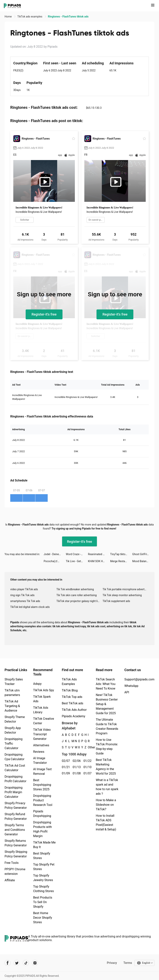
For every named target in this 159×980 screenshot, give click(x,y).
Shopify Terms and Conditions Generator (15, 830)
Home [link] (8, 17)
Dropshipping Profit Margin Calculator (14, 792)
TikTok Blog (70, 690)
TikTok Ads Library (41, 710)
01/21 (65, 767)
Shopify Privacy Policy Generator (16, 805)
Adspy (37, 684)
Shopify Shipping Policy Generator (16, 854)
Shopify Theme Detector (15, 719)
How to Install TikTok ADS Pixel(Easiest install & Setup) (106, 823)
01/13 (76, 767)
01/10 (87, 767)
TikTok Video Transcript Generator (42, 734)
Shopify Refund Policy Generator (16, 816)
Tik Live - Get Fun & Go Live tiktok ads (77, 561)
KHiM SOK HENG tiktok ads (99, 561)
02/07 (65, 761)
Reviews (39, 752)
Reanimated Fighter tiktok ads (99, 554)
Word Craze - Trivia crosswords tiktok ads (77, 554)
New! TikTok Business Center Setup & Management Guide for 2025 (107, 704)
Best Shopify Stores (42, 856)
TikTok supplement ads (116, 601)
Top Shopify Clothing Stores (44, 889)
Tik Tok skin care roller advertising (77, 595)
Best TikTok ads (72, 703)
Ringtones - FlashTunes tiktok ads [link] (68, 17)
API (127, 692)
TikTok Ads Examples (69, 682)
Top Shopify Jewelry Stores (43, 878)
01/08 (76, 773)
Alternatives (41, 745)
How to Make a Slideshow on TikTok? (106, 805)
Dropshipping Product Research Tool (43, 800)
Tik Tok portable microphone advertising (126, 589)
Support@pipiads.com (139, 679)
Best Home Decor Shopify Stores (43, 918)
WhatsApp (131, 686)
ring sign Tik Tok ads (22, 595)
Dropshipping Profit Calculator (15, 779)
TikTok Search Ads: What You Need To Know (106, 684)
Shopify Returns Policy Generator (16, 843)
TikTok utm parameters (12, 693)
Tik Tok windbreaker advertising (75, 589)
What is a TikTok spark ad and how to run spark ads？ (107, 787)
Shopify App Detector (13, 730)
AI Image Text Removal (42, 771)
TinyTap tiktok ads (121, 554)
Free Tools (12, 863)
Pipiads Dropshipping (42, 814)
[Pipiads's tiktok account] (26, 963)
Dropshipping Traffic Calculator (14, 744)
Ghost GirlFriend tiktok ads (143, 554)
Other (88, 747)
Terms (128, 963)
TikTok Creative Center (44, 721)
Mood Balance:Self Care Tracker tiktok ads (143, 561)
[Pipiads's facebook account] (8, 963)
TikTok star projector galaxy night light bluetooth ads (79, 601)
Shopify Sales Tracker (14, 682)
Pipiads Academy (73, 716)
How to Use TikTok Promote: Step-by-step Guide (107, 747)
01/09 (65, 773)
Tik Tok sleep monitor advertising (122, 595)
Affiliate (10, 880)
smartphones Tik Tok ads (25, 601)
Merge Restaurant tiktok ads (121, 561)
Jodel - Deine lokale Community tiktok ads (55, 554)
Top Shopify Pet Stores (44, 867)
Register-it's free (44, 314)
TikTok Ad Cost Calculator (15, 768)
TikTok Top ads (72, 697)
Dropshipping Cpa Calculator (15, 757)
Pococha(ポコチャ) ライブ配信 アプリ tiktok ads (55, 561)
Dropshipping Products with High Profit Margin (43, 829)
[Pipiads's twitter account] (17, 963)
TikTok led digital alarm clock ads (30, 607)
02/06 (76, 761)
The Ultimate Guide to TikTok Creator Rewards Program (107, 726)
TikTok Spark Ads (42, 699)
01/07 (87, 773)
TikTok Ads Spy (44, 690)
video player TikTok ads (24, 589)
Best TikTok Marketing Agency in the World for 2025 (106, 767)
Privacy (112, 963)
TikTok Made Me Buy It (44, 845)
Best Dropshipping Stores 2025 (42, 785)
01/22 (87, 761)
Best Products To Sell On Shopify (43, 902)
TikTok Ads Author (74, 710)
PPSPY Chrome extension (15, 872)
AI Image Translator (40, 760)
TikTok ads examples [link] (30, 17)
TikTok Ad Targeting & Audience (12, 706)
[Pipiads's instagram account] (35, 963)
